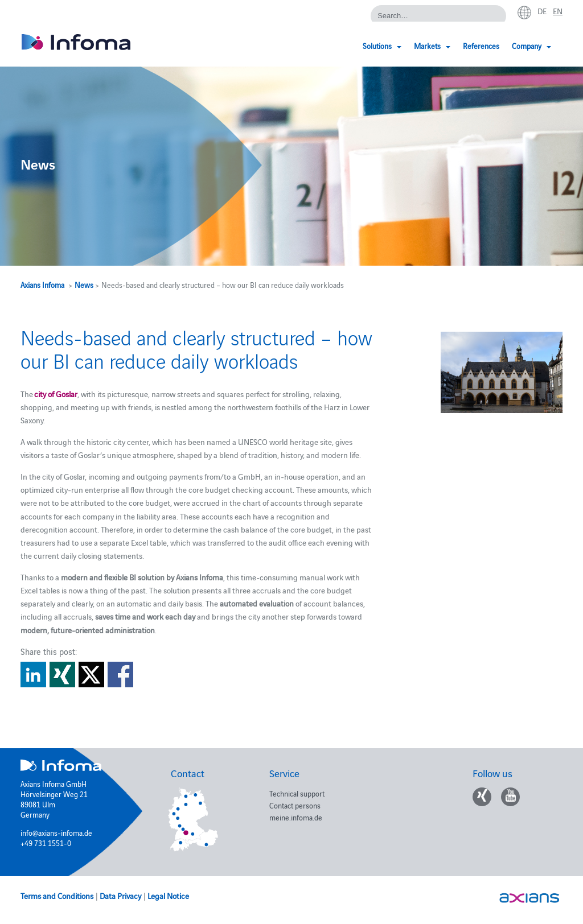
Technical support (297, 793)
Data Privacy (120, 896)
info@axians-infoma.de (56, 832)
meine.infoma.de (296, 817)
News (84, 284)
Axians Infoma (42, 284)
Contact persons (295, 805)
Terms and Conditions (57, 896)
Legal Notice (168, 896)
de (542, 11)
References (481, 46)
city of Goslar (56, 394)
